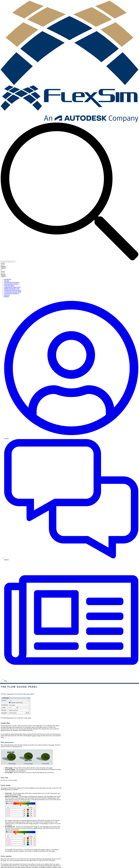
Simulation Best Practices (11, 284)
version (3, 263)
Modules (7, 296)
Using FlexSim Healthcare (12, 293)
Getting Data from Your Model (13, 292)
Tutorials (7, 281)
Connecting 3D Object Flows (12, 287)
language (3, 266)
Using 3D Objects (9, 286)
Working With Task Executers (12, 290)
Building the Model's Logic (12, 289)
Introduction (8, 279)
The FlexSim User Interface (12, 282)
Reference (7, 295)
